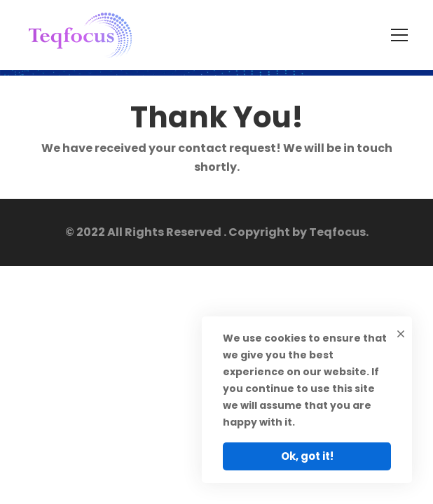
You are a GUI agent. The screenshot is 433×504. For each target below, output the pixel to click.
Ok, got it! (307, 456)
